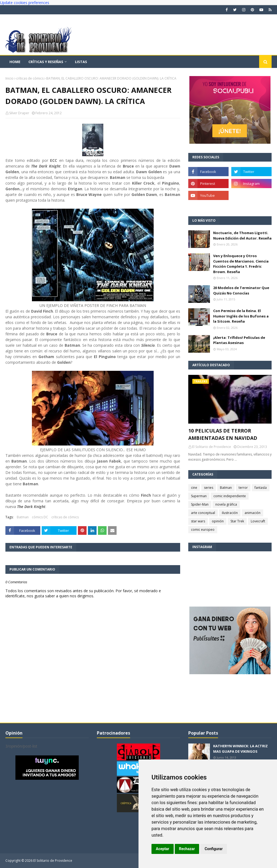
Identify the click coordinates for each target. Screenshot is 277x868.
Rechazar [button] (187, 849)
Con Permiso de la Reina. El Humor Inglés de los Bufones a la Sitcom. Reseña (241, 316)
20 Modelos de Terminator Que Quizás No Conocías (241, 290)
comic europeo (203, 530)
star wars (198, 521)
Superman (199, 496)
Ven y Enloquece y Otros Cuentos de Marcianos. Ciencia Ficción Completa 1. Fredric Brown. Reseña (241, 264)
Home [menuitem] (15, 62)
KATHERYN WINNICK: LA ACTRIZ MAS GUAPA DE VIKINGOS (240, 749)
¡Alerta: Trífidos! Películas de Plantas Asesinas (239, 340)
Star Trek (237, 521)
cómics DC (40, 517)
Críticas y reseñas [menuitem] (46, 62)
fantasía (261, 488)
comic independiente (230, 496)
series (209, 488)
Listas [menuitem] (81, 62)
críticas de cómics (30, 78)
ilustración (230, 513)
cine (194, 488)
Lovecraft (258, 521)
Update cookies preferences (25, 3)
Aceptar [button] (163, 849)
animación (253, 513)
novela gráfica (226, 504)
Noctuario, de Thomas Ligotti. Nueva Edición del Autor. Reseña (242, 235)
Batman (23, 517)
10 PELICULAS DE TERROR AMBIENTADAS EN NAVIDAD (223, 434)
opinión (218, 521)
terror (243, 488)
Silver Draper (19, 113)
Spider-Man (200, 504)
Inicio (9, 78)
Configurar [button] (214, 849)
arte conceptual (203, 513)
